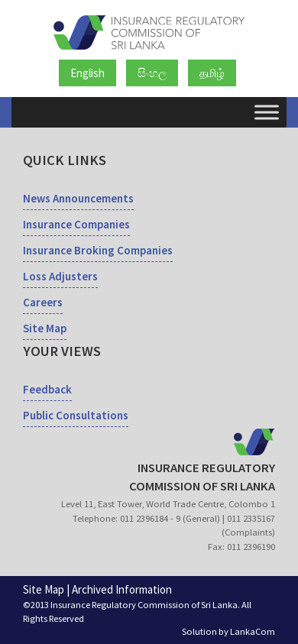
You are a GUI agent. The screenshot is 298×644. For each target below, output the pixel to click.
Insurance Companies (76, 224)
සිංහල (152, 73)
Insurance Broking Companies (98, 250)
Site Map (45, 328)
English (87, 73)
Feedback (47, 389)
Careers (43, 302)
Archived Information (122, 589)
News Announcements (78, 198)
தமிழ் (212, 73)
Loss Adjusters (60, 276)
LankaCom (253, 631)
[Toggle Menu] (267, 112)
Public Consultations (76, 415)
